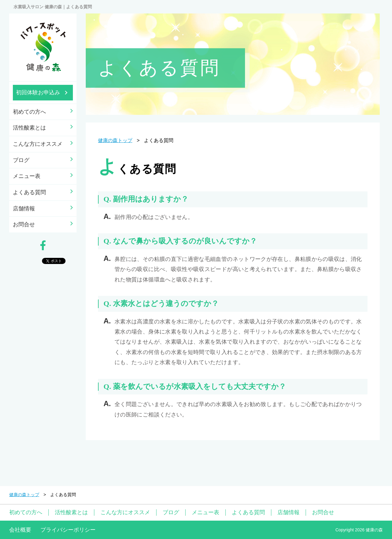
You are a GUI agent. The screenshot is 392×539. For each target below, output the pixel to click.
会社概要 (20, 530)
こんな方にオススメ (38, 144)
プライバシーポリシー (68, 530)
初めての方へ (29, 112)
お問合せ (24, 224)
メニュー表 (27, 176)
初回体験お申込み (38, 92)
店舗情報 (24, 209)
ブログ (21, 160)
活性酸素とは (29, 128)
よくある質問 (29, 192)
